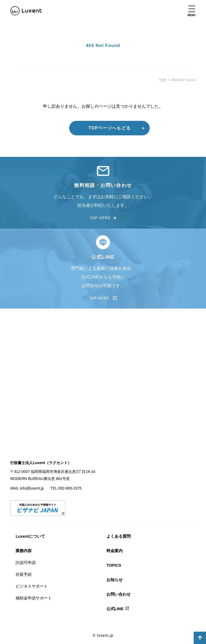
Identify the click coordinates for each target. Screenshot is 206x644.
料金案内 (115, 551)
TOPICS (114, 565)
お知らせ (115, 580)
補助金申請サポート (34, 598)
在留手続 (24, 574)
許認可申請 (26, 562)
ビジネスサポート (32, 586)
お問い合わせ (119, 594)
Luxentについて (30, 536)
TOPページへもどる (110, 128)
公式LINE (115, 609)
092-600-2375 (70, 488)
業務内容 (24, 551)
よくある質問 (119, 536)
